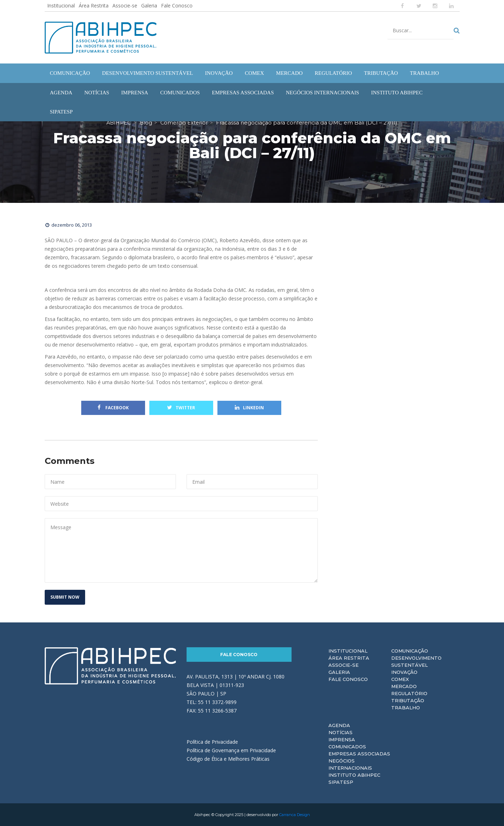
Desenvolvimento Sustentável (416, 661)
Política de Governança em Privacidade (231, 750)
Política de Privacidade (212, 742)
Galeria (149, 5)
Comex (400, 679)
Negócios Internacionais (350, 764)
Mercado (404, 686)
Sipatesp (341, 782)
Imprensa (342, 739)
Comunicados (347, 747)
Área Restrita (94, 5)
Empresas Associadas (359, 754)
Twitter (181, 408)
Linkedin (249, 408)
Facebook (113, 408)
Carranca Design (295, 815)
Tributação (408, 700)
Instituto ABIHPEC (354, 775)
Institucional (61, 5)
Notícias (340, 732)
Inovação (404, 672)
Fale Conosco (177, 5)
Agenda (339, 725)
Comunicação (410, 651)
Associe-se (125, 5)
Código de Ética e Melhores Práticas (228, 759)
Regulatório (409, 693)
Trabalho (406, 708)
